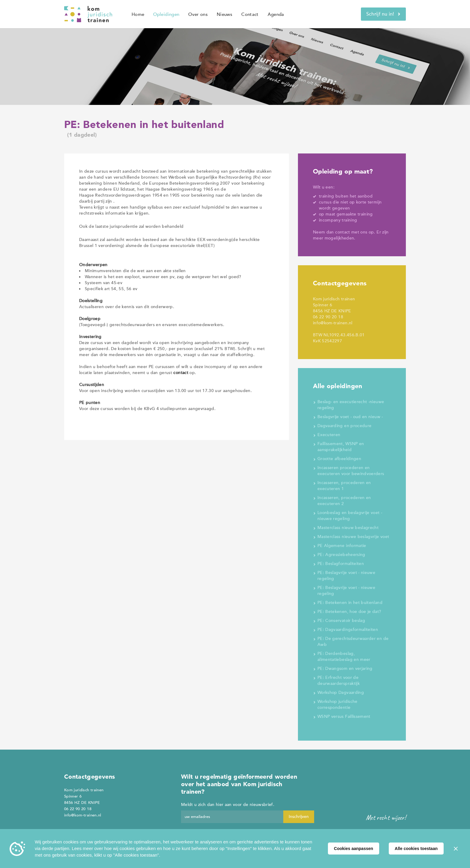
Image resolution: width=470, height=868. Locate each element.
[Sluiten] (456, 849)
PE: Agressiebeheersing (341, 555)
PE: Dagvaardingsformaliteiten (348, 630)
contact (342, 232)
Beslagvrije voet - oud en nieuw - (350, 417)
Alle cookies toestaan (416, 849)
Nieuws (225, 14)
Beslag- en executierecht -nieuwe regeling (351, 405)
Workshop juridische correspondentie (338, 705)
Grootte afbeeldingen (339, 459)
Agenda (276, 14)
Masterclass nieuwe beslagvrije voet (353, 537)
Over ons (198, 14)
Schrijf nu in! (383, 14)
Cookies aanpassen (354, 849)
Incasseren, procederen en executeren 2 (344, 501)
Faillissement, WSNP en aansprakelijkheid (341, 447)
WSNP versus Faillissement (344, 716)
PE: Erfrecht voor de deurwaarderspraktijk (339, 681)
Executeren (329, 435)
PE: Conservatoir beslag (341, 621)
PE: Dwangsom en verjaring (345, 669)
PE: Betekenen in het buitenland (350, 603)
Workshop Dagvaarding (341, 693)
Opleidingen (166, 14)
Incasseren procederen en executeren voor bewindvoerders (351, 471)
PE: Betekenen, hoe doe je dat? (349, 612)
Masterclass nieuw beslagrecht (348, 528)
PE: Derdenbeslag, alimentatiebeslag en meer (344, 657)
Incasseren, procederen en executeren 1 (344, 486)
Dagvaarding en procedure (344, 426)
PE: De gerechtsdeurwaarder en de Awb (353, 642)
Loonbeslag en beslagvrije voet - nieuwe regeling (350, 516)
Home (138, 14)
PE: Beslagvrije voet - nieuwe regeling (346, 576)
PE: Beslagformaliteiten (341, 564)
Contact (250, 14)
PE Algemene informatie (342, 546)
